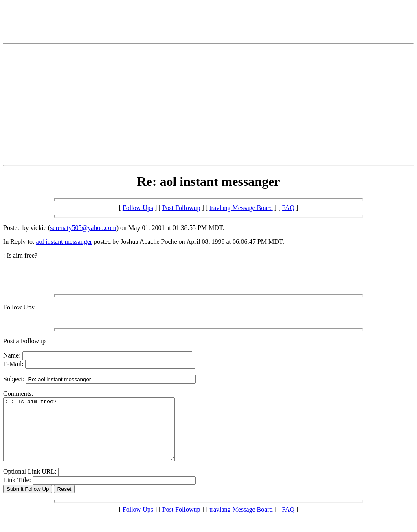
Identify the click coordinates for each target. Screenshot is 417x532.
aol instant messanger (64, 242)
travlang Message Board (241, 208)
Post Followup (181, 208)
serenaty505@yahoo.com (83, 228)
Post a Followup (24, 341)
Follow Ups (138, 208)
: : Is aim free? (99, 435)
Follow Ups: (20, 307)
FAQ (288, 208)
